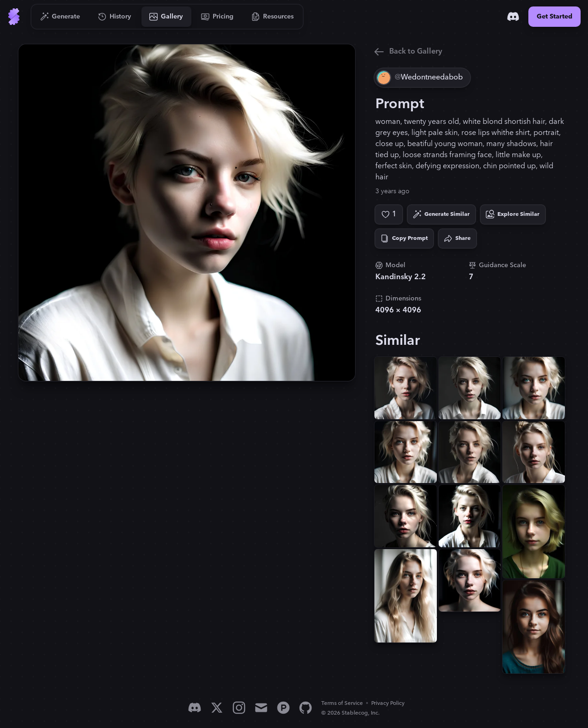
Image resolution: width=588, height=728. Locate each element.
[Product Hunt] (283, 708)
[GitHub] (306, 708)
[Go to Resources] (273, 17)
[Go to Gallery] (166, 17)
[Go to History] (115, 17)
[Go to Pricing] (217, 17)
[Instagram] (239, 708)
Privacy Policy (388, 703)
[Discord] (513, 17)
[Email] (261, 708)
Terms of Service (342, 703)
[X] (217, 708)
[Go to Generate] (60, 17)
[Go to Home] (14, 17)
